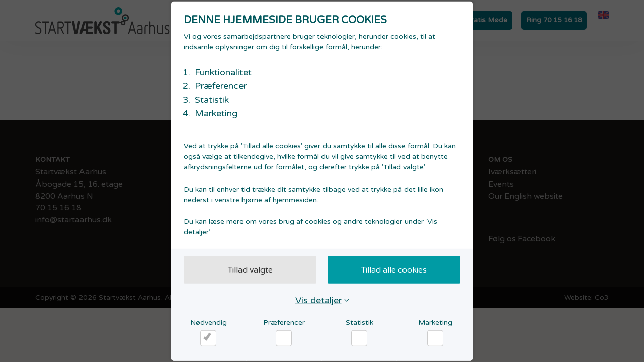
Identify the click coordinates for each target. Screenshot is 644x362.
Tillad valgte (250, 269)
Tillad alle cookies (394, 269)
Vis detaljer (318, 300)
